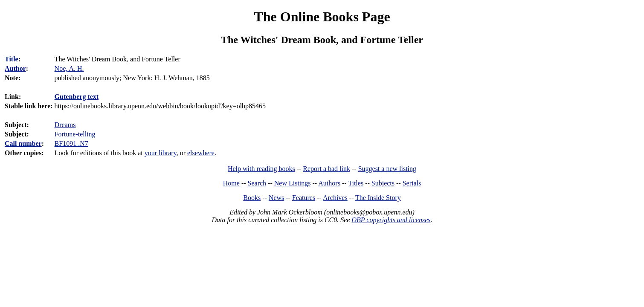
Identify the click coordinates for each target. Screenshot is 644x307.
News (276, 198)
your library (161, 153)
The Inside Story (378, 198)
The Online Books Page (322, 17)
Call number (23, 143)
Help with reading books (261, 169)
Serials (412, 183)
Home (231, 183)
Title (12, 59)
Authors (329, 183)
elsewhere (201, 153)
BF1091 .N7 (71, 143)
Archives (335, 198)
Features (304, 198)
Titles (356, 183)
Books (252, 198)
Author (15, 68)
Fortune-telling (75, 134)
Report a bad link (326, 169)
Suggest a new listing (387, 169)
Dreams (65, 125)
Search (257, 183)
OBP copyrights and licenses (391, 220)
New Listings (293, 183)
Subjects (383, 183)
